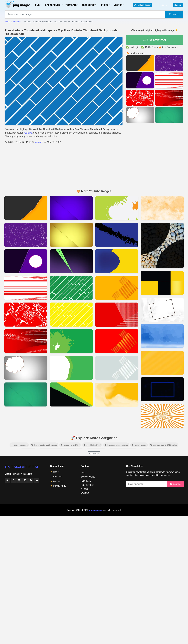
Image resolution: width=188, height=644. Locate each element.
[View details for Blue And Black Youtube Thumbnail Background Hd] (117, 235)
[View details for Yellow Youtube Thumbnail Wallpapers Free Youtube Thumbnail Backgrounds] (71, 315)
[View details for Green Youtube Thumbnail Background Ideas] (71, 341)
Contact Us (58, 481)
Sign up (178, 5)
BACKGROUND (88, 477)
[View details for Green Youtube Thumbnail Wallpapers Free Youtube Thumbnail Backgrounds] (71, 288)
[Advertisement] (94, 166)
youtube (28, 133)
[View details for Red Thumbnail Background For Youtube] (117, 341)
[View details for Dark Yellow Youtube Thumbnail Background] (117, 288)
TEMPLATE (86, 481)
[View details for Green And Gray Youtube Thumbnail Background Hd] (117, 208)
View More (94, 454)
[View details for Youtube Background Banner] (162, 363)
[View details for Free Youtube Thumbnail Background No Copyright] (71, 394)
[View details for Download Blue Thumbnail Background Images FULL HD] (71, 208)
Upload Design (143, 5)
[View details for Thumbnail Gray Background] (117, 368)
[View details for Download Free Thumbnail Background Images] (71, 261)
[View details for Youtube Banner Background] (162, 389)
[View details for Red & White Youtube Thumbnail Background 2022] (26, 315)
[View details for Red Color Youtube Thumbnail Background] (117, 315)
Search (174, 14)
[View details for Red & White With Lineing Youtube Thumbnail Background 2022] (26, 288)
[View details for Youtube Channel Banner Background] (162, 283)
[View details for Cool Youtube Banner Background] (162, 208)
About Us (57, 476)
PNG (83, 473)
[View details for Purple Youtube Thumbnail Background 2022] (26, 261)
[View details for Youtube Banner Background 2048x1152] (162, 336)
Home (7, 22)
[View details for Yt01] (26, 208)
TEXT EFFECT (88, 485)
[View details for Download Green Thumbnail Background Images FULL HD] (26, 394)
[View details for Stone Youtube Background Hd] (162, 245)
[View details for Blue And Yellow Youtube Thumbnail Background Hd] (117, 261)
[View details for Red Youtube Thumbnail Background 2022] (26, 341)
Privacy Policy (60, 486)
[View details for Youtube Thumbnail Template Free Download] (162, 416)
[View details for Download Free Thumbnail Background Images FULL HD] (71, 235)
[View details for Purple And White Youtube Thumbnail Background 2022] (26, 235)
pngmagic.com (21, 467)
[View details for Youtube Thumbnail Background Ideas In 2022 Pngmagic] (71, 368)
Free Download (155, 40)
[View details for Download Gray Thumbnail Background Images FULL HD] (26, 368)
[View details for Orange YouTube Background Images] (117, 395)
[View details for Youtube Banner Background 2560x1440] (162, 310)
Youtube (17, 22)
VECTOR (85, 493)
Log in (164, 5)
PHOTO (84, 489)
